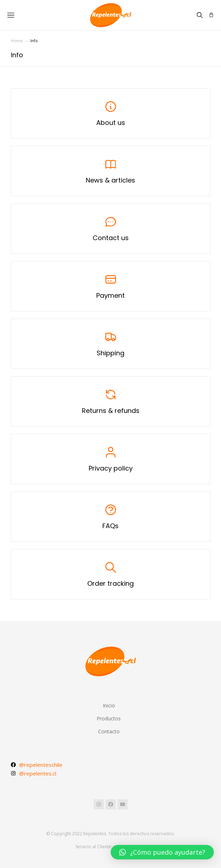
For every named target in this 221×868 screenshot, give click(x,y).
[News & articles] (111, 171)
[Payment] (111, 286)
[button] (162, 852)
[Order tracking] (111, 574)
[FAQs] (111, 517)
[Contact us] (111, 229)
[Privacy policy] (111, 459)
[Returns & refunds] (111, 401)
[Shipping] (111, 344)
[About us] (111, 113)
